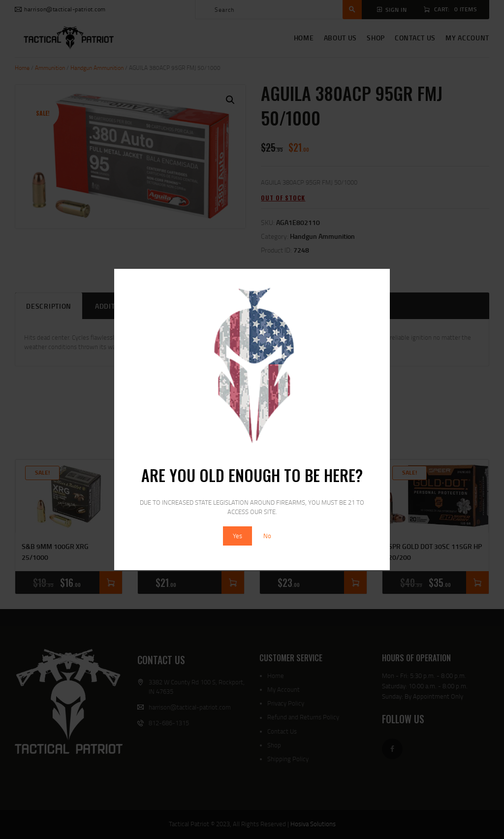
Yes (237, 536)
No (267, 536)
